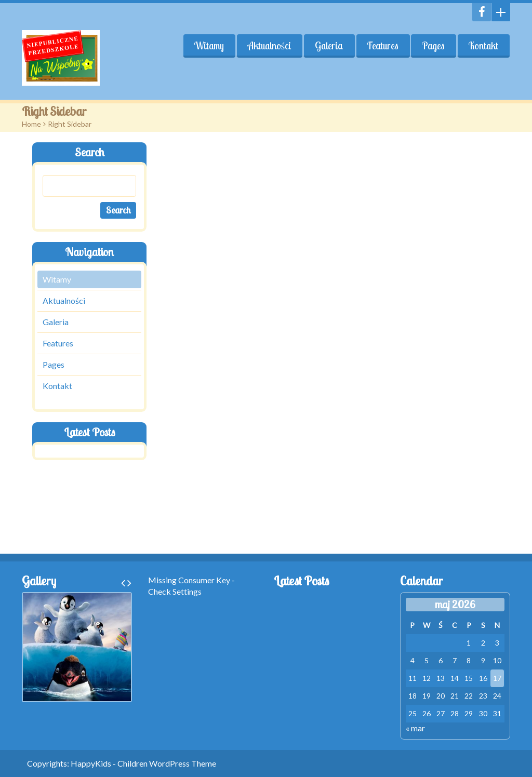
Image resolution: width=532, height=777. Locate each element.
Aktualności (269, 46)
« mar (415, 728)
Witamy (209, 46)
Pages (433, 46)
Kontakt (483, 46)
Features (382, 46)
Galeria (329, 46)
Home (31, 124)
